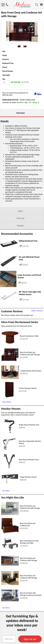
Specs (20, 211)
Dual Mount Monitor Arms (29, 460)
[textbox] (9, 639)
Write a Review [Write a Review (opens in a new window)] (37, 311)
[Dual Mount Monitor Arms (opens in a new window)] (9, 469)
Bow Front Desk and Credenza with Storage (29, 559)
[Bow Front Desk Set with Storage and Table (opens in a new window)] (10, 549)
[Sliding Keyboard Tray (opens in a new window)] (9, 246)
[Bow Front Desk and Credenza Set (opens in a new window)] (10, 533)
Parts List (21, 218)
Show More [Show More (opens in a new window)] (7, 402)
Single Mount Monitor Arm (29, 425)
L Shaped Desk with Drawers (31, 371)
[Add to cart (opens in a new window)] (24, 246)
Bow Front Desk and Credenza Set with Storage (30, 353)
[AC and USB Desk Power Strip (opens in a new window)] (9, 266)
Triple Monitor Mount (28, 477)
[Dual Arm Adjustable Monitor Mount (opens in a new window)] (9, 451)
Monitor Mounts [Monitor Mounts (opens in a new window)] (11, 409)
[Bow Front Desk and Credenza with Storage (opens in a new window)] (10, 565)
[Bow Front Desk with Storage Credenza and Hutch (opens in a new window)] (10, 601)
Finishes (20, 226)
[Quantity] (6, 82)
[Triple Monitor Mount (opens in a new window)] (10, 483)
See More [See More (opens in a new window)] (6, 491)
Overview (20, 113)
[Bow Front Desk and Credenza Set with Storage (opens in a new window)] (10, 361)
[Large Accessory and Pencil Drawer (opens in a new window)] (8, 286)
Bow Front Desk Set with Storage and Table (29, 542)
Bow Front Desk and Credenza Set (28, 524)
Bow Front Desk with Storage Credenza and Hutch (31, 594)
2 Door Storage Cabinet (28, 388)
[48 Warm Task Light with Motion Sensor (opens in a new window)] (9, 300)
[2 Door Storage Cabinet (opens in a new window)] (9, 397)
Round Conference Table (29, 336)
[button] (30, 639)
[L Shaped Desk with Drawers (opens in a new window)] (10, 378)
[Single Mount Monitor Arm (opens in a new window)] (9, 434)
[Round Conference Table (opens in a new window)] (10, 343)
